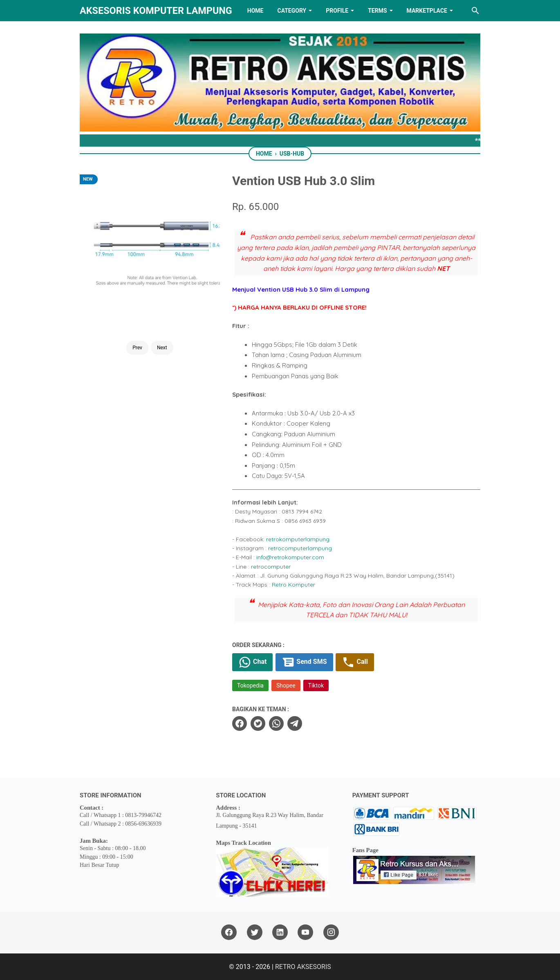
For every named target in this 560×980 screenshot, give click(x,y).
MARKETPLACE (427, 11)
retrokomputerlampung (298, 539)
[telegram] (295, 723)
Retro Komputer (293, 585)
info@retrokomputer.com (290, 557)
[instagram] (331, 932)
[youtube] (305, 932)
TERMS (377, 11)
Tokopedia (250, 685)
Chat (252, 662)
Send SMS (304, 662)
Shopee (286, 685)
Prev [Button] (137, 326)
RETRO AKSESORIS (303, 967)
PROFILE (337, 11)
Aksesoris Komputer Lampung (156, 11)
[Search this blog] (475, 11)
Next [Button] (162, 326)
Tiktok (316, 685)
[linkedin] (280, 932)
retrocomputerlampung (300, 548)
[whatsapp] (276, 723)
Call (355, 662)
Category (292, 11)
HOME (255, 11)
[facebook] (240, 723)
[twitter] (258, 723)
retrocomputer (271, 567)
